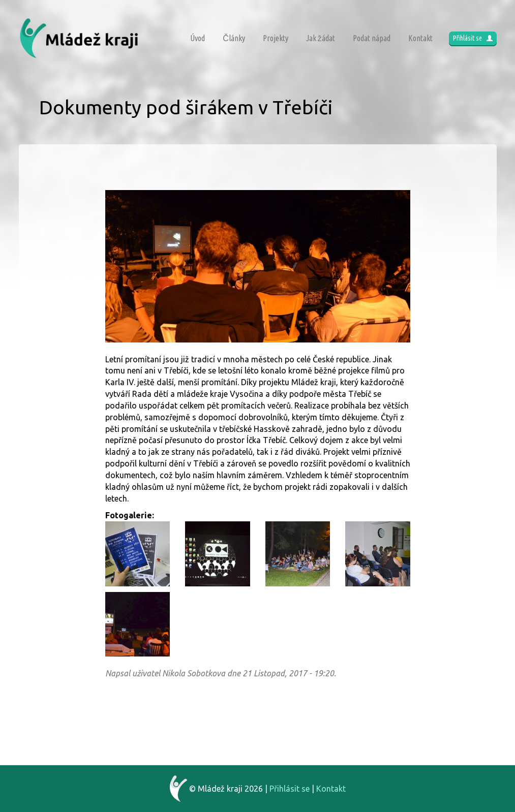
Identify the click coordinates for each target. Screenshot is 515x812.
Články (234, 38)
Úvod (198, 38)
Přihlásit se (473, 38)
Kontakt (420, 38)
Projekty (276, 38)
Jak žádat (321, 38)
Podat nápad (372, 38)
